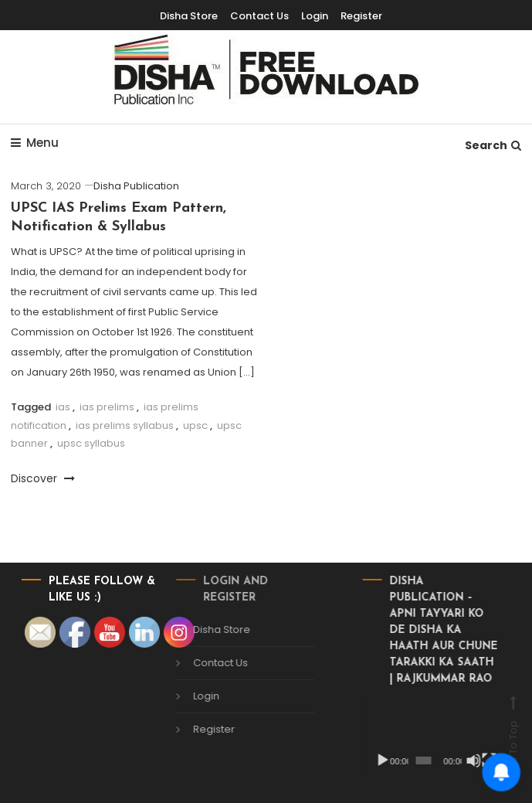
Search (493, 145)
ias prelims (107, 407)
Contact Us (208, 663)
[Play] (370, 760)
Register (202, 729)
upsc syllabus (91, 443)
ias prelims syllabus (125, 425)
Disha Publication (136, 186)
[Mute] (462, 760)
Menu (35, 143)
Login (194, 696)
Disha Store (209, 629)
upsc (195, 425)
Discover (43, 478)
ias (63, 407)
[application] (419, 737)
